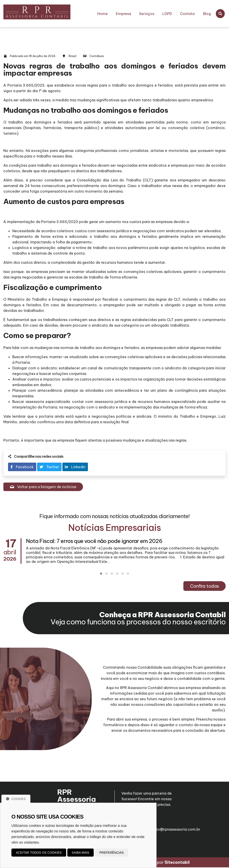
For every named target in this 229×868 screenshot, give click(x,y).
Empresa (123, 14)
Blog (207, 14)
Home (103, 14)
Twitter (49, 467)
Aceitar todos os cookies (39, 853)
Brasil (72, 56)
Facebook (22, 467)
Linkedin (75, 467)
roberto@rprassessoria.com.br (173, 827)
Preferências (111, 853)
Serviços (147, 14)
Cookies (16, 799)
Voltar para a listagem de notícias (43, 487)
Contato (188, 14)
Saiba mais (81, 853)
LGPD (167, 14)
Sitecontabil (177, 863)
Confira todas (205, 586)
